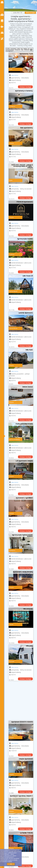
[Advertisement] (18, 702)
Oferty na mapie (30, 13)
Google (11, 851)
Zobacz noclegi (25, 87)
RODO (10, 861)
